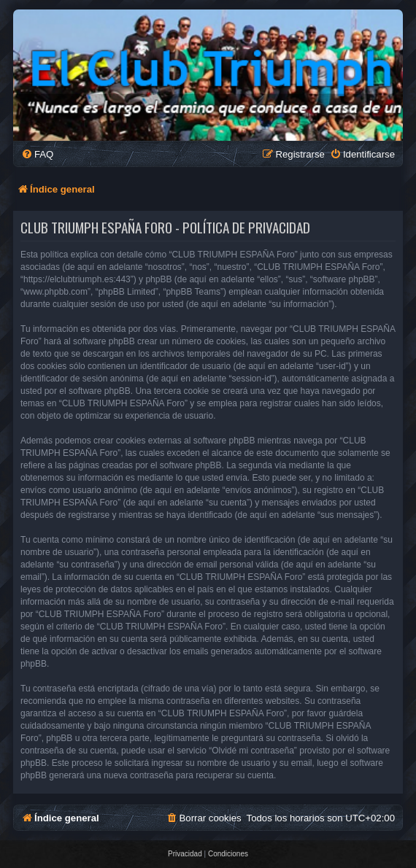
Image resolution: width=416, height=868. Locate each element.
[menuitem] (37, 154)
